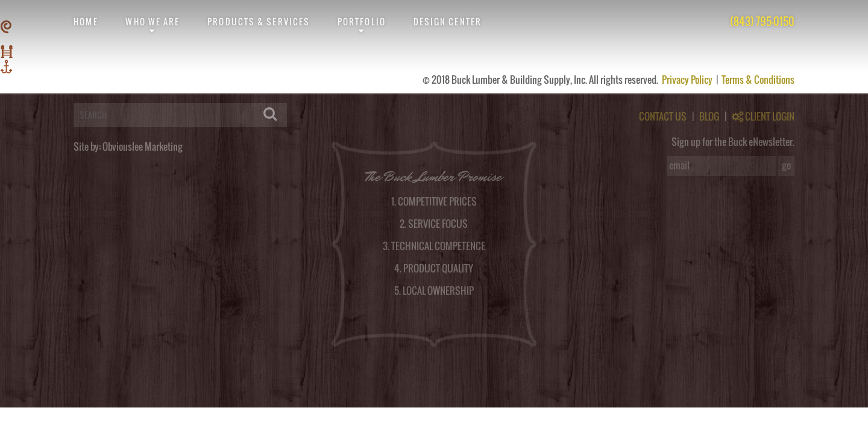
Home (86, 21)
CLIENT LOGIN (763, 116)
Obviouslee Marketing (143, 146)
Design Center (448, 21)
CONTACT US (663, 116)
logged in (64, 89)
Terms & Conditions (758, 80)
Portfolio (362, 21)
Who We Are (153, 21)
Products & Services (259, 21)
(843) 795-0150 (762, 21)
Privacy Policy (688, 80)
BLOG (709, 116)
